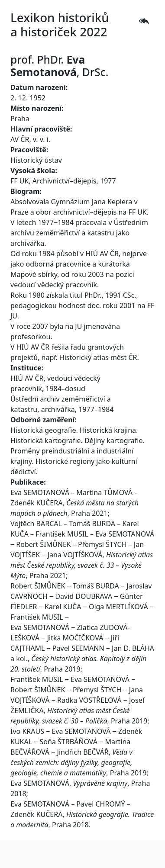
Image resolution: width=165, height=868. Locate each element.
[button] (144, 21)
